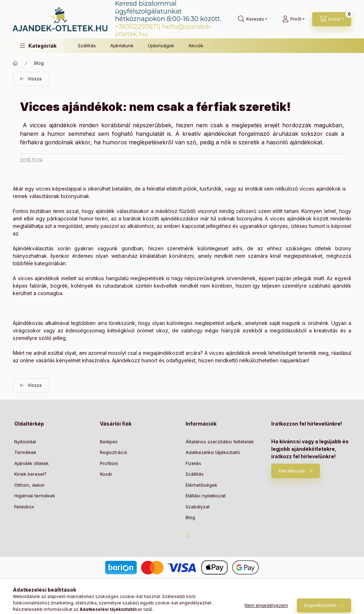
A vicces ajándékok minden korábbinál (76, 125)
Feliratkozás (292, 471)
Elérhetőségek (201, 485)
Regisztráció (114, 452)
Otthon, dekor (30, 485)
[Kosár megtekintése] (332, 19)
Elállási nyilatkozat (206, 496)
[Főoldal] (15, 63)
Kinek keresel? (30, 474)
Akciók (196, 46)
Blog (39, 63)
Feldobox (24, 507)
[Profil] (293, 19)
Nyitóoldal (25, 442)
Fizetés (193, 463)
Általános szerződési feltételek (220, 442)
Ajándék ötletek (31, 463)
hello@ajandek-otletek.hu (164, 31)
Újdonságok (161, 46)
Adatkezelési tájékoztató (213, 452)
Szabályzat (198, 507)
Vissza (35, 79)
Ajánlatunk (122, 46)
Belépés (109, 442)
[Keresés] (253, 19)
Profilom (109, 463)
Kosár (106, 474)
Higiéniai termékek (35, 496)
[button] (38, 46)
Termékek (25, 452)
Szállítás (87, 46)
